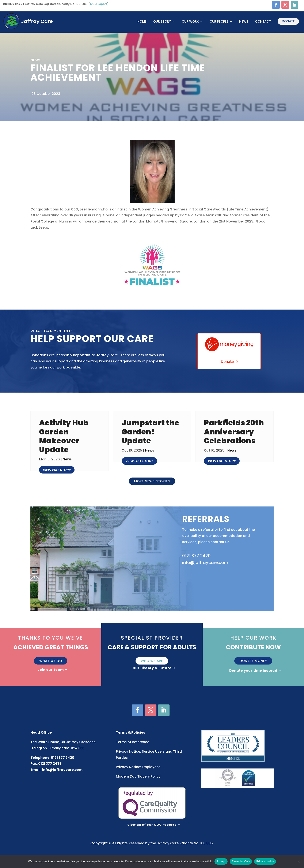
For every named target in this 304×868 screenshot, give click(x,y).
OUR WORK (190, 22)
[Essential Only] (299, 861)
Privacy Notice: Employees (138, 767)
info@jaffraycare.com (62, 770)
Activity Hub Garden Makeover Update (64, 436)
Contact (263, 22)
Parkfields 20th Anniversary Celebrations (234, 432)
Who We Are (152, 661)
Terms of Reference (133, 742)
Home (142, 22)
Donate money (253, 661)
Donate (288, 21)
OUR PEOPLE (219, 22)
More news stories (152, 481)
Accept (221, 861)
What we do (51, 661)
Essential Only (241, 861)
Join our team (51, 670)
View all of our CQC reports (152, 825)
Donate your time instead (253, 671)
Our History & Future (152, 668)
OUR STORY (162, 22)
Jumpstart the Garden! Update (150, 432)
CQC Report (98, 4)
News (244, 22)
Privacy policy (265, 861)
